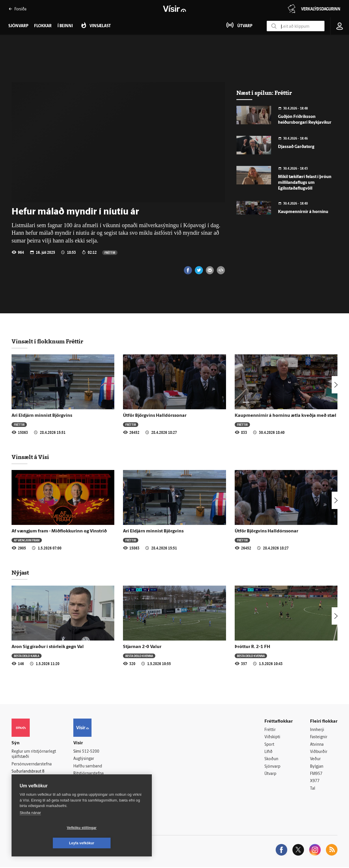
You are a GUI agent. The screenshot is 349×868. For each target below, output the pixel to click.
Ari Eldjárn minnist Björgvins (42, 416)
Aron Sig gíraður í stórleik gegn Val (48, 647)
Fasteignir (319, 737)
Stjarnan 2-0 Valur (142, 647)
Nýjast (20, 573)
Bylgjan (317, 767)
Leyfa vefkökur (116, 843)
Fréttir (110, 252)
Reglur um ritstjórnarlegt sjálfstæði (34, 754)
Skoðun (271, 759)
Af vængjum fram (27, 540)
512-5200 (91, 752)
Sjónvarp (272, 767)
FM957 (316, 774)
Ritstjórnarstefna (88, 774)
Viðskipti (272, 737)
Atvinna (317, 745)
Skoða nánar (30, 828)
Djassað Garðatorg (296, 147)
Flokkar (43, 26)
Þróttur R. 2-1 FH (252, 647)
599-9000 (29, 786)
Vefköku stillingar (47, 843)
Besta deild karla (27, 656)
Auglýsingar (84, 759)
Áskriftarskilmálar (89, 781)
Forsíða (17, 9)
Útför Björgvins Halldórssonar (155, 416)
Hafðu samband (88, 766)
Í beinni (65, 26)
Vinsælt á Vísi (30, 457)
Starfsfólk (82, 789)
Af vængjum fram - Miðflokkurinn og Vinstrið (59, 531)
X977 (315, 782)
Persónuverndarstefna (32, 764)
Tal (313, 789)
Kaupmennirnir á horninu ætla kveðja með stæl (285, 416)
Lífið (268, 752)
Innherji (317, 730)
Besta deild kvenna (139, 656)
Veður (315, 759)
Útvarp (270, 774)
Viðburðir (319, 752)
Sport (269, 745)
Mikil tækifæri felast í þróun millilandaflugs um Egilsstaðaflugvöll (305, 183)
